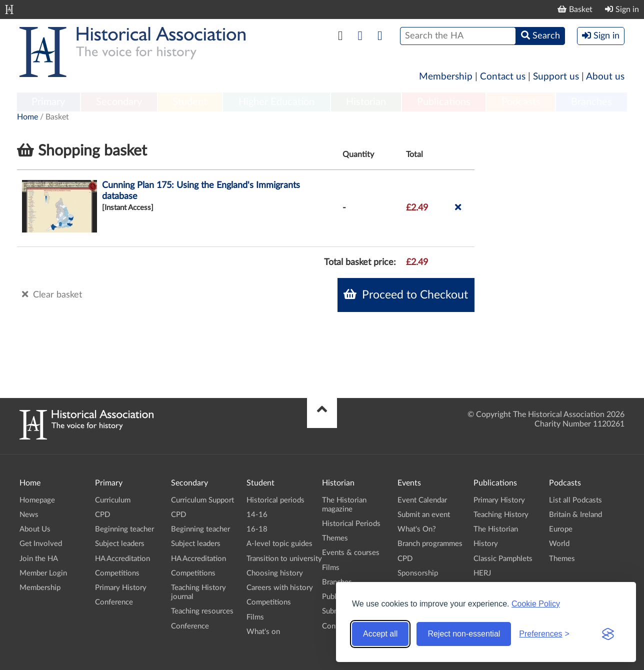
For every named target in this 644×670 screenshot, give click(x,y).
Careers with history (280, 588)
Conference (114, 602)
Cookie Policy (536, 604)
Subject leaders (120, 544)
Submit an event (424, 515)
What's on (263, 632)
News (29, 515)
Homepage (37, 500)
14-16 (257, 515)
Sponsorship (418, 573)
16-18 (257, 529)
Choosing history (275, 573)
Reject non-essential (464, 634)
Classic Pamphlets (503, 559)
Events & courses (351, 553)
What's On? (417, 529)
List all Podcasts (575, 500)
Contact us (503, 77)
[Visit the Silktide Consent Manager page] (608, 634)
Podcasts (521, 102)
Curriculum (113, 500)
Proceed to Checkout (406, 294)
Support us (556, 77)
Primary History (121, 588)
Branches (591, 102)
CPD (102, 515)
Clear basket (52, 294)
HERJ (482, 573)
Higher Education (276, 102)
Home (27, 117)
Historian (366, 102)
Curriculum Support (202, 500)
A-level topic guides (279, 544)
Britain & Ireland (575, 515)
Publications (444, 102)
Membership (446, 77)
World (559, 544)
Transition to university (284, 559)
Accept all (380, 634)
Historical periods (275, 500)
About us (605, 77)
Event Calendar (422, 500)
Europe (561, 529)
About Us (35, 529)
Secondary (119, 102)
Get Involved (41, 544)
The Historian (496, 529)
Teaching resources (202, 611)
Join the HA (39, 559)
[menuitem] (48, 102)
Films (255, 617)
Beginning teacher (124, 529)
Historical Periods (351, 524)
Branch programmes (430, 544)
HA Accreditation (122, 559)
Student (190, 102)
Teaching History (501, 515)
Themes (335, 538)
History (486, 544)
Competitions (117, 573)
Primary (48, 102)
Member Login (43, 573)
